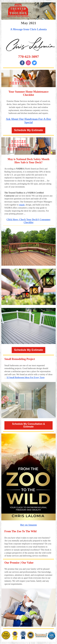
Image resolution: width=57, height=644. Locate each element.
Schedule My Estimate (28, 130)
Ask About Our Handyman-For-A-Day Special (29, 121)
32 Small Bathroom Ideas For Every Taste (26, 378)
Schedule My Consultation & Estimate (28, 425)
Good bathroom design (32, 368)
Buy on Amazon (28, 525)
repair (22, 205)
